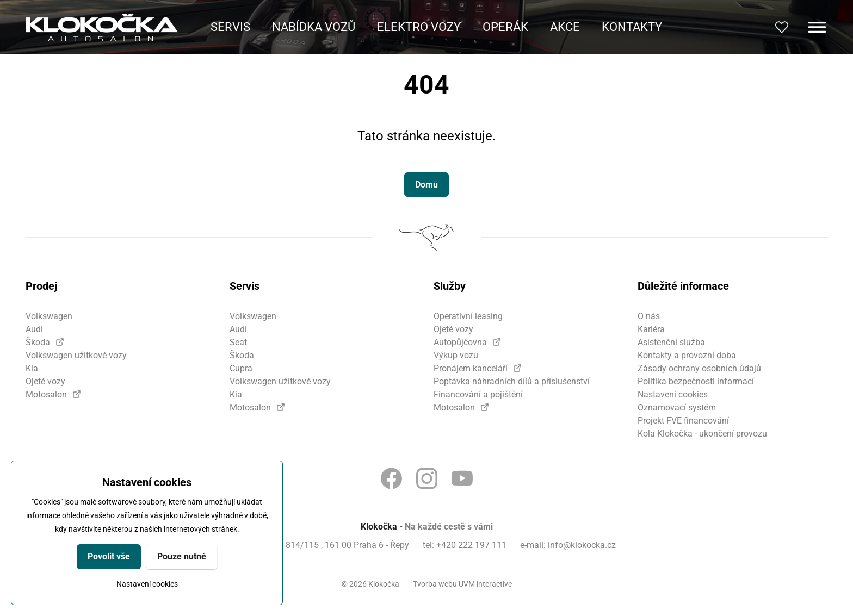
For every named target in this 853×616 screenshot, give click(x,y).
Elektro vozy (419, 27)
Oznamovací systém (677, 407)
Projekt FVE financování (683, 421)
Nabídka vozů (314, 27)
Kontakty (632, 27)
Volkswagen (49, 316)
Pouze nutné (182, 556)
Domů (426, 185)
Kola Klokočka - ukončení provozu (702, 434)
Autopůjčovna (460, 342)
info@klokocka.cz (582, 545)
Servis (230, 27)
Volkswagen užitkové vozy (76, 355)
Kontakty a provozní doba (687, 355)
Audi (34, 329)
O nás (649, 316)
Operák (505, 27)
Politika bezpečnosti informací (696, 381)
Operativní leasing (468, 316)
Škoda (38, 342)
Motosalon (46, 394)
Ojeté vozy (45, 381)
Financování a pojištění (478, 394)
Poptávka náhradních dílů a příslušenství (512, 381)
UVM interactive (485, 584)
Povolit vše (109, 556)
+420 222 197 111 (471, 545)
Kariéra (651, 329)
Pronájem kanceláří (471, 368)
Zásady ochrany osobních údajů (699, 368)
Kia (32, 368)
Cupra (241, 368)
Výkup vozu (456, 355)
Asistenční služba (671, 342)
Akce (565, 27)
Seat (238, 342)
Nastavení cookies (147, 584)
